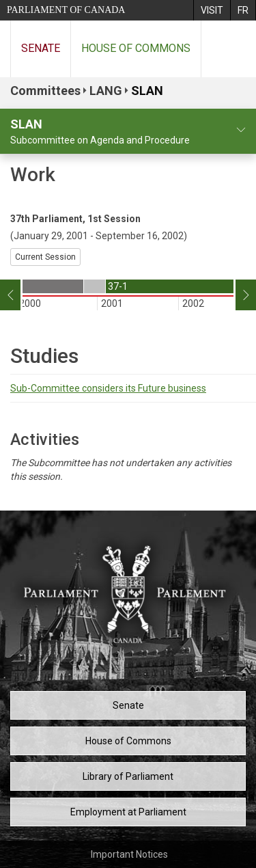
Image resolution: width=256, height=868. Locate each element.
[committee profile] (241, 130)
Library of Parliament (128, 776)
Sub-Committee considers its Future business (108, 388)
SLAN (147, 91)
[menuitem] (212, 10)
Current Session (45, 257)
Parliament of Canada (66, 10)
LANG (106, 91)
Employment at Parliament (128, 812)
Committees (45, 91)
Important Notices (129, 854)
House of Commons (136, 48)
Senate (41, 48)
